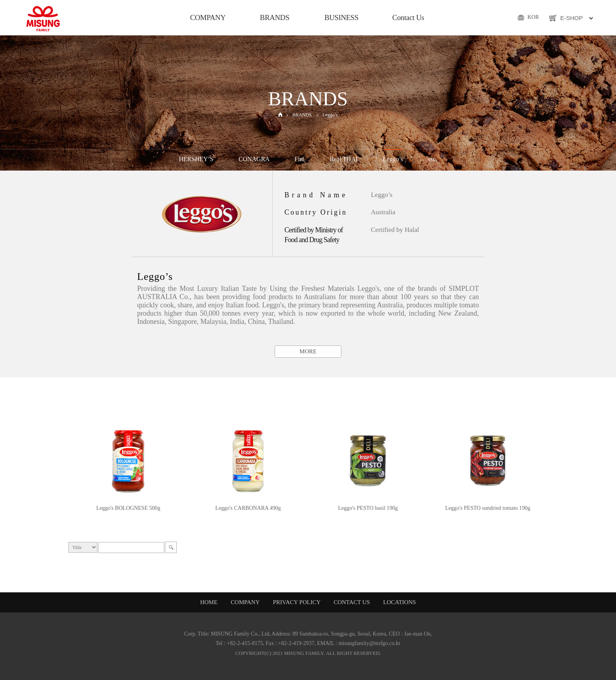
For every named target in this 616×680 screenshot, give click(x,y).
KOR (533, 17)
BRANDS (275, 17)
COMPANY (208, 17)
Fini (300, 159)
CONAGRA (254, 159)
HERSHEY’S (196, 159)
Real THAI (344, 159)
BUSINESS (342, 17)
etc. (433, 159)
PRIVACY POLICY (297, 602)
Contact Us (408, 17)
